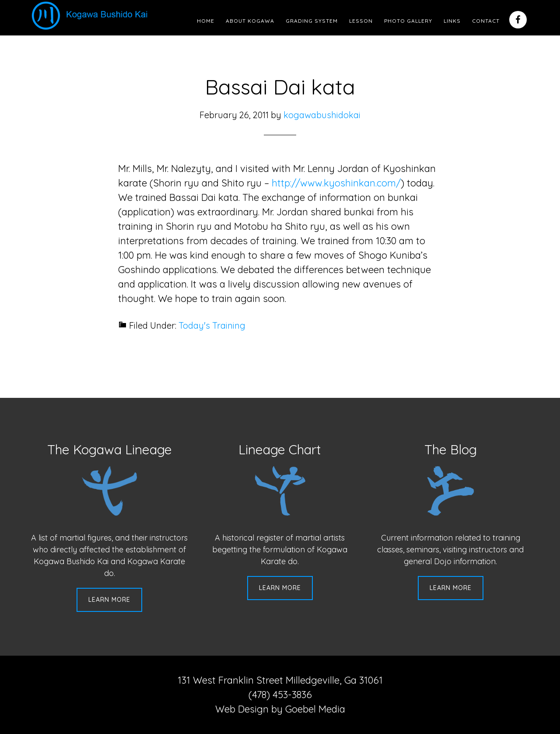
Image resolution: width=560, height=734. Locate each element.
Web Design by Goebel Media (280, 709)
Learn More (109, 600)
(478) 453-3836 (280, 695)
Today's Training (212, 325)
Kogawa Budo (91, 15)
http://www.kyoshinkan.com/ (336, 183)
